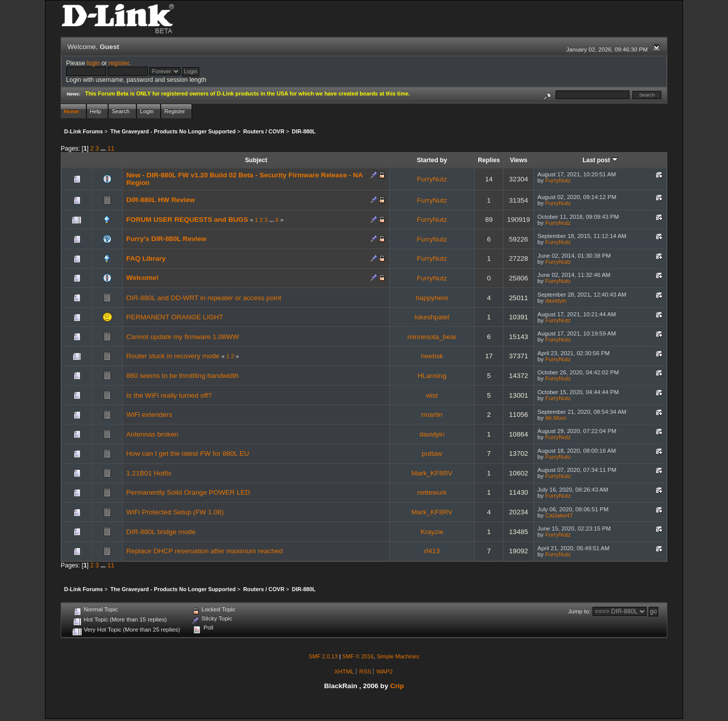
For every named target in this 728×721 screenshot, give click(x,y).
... (104, 149)
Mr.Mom (556, 418)
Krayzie (432, 532)
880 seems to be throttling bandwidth (183, 376)
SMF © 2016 (358, 656)
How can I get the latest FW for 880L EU (188, 453)
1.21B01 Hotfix (149, 473)
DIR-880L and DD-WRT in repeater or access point (204, 298)
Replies (489, 160)
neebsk (432, 356)
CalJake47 (559, 515)
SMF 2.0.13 (323, 656)
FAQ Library (146, 258)
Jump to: (579, 611)
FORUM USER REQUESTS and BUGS (187, 220)
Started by (432, 160)
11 (111, 149)
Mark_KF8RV (432, 473)
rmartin (432, 415)
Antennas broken (152, 434)
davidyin (556, 301)
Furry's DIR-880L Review (167, 239)
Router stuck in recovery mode (173, 356)
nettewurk (432, 492)
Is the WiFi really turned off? (169, 395)
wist (432, 395)
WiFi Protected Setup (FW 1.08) (175, 512)
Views (518, 160)
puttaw (432, 453)
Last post (600, 160)
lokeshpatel (432, 317)
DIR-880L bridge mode (161, 532)
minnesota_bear (432, 337)
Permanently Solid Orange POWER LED (188, 492)
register (119, 63)
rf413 (432, 551)
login (93, 63)
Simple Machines (398, 656)
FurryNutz (432, 179)
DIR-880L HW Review (161, 200)
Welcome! (143, 278)
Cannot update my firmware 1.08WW (183, 337)
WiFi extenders (149, 415)
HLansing (432, 376)
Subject (256, 160)
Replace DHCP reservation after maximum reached (205, 551)
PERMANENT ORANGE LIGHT (175, 317)
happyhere (432, 298)
